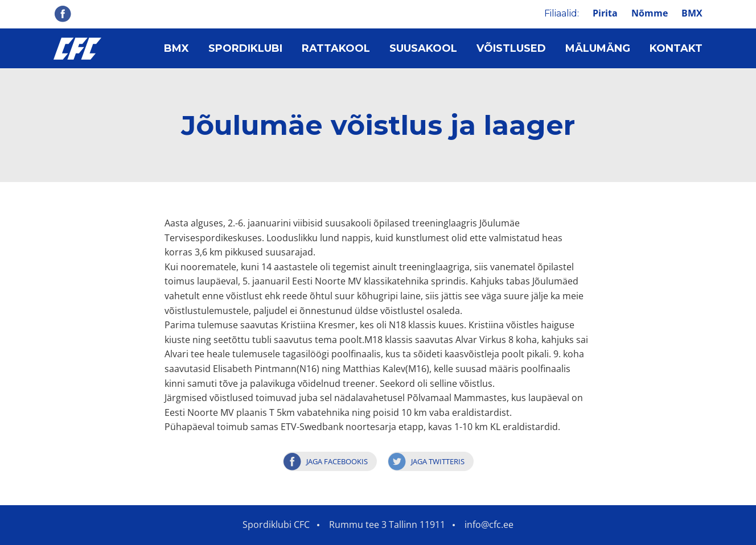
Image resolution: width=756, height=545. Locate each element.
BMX (692, 13)
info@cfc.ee (489, 525)
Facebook (63, 14)
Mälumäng (598, 48)
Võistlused (511, 48)
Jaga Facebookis (337, 461)
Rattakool (336, 48)
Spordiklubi (245, 48)
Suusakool (423, 48)
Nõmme (650, 13)
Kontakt (676, 48)
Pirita (605, 13)
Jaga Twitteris (438, 461)
